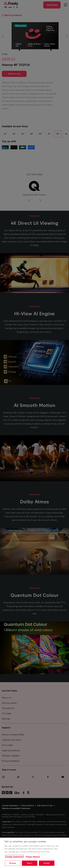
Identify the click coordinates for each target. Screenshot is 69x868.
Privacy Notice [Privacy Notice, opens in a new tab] (33, 857)
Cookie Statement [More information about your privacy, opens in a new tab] (14, 857)
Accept (47, 863)
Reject (30, 863)
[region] (34, 853)
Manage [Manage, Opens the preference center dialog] (13, 863)
